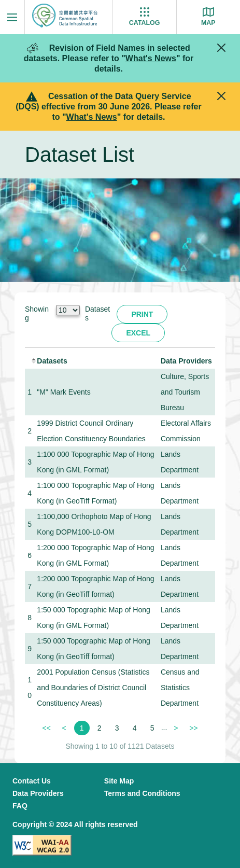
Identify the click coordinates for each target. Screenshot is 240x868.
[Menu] (12, 17)
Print (142, 314)
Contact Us (32, 781)
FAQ (20, 806)
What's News (151, 58)
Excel (138, 333)
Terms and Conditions (142, 793)
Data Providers (38, 793)
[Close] (221, 48)
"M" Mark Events (63, 392)
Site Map (119, 781)
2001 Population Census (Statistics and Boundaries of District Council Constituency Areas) (93, 688)
